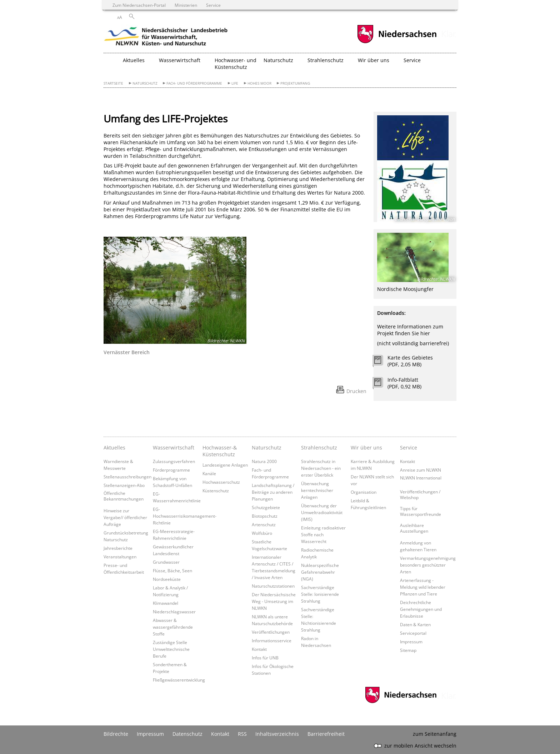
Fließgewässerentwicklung (179, 680)
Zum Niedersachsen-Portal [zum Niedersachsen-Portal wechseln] (139, 5)
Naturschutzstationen (273, 586)
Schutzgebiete (266, 507)
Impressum (411, 642)
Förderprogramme (171, 470)
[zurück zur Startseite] (166, 37)
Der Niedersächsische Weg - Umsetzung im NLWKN (274, 601)
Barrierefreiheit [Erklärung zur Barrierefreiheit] (326, 734)
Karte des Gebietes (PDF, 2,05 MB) (410, 361)
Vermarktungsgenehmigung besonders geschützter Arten (428, 565)
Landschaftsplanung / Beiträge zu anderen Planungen (273, 492)
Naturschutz (145, 83)
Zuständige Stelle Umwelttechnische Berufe (171, 649)
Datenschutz (187, 734)
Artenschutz (264, 524)
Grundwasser (166, 562)
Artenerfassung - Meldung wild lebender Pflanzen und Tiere (423, 587)
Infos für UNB (265, 658)
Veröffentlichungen (271, 632)
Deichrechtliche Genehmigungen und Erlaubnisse (421, 609)
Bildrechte (116, 734)
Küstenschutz (216, 491)
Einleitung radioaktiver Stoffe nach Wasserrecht (323, 534)
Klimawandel (166, 603)
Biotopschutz (265, 516)
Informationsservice (272, 640)
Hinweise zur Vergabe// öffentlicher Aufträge (125, 517)
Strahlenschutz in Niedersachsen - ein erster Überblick (321, 468)
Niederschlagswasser (174, 612)
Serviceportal (413, 633)
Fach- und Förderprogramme (194, 83)
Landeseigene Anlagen (225, 465)
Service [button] (412, 60)
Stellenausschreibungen (127, 477)
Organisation (364, 492)
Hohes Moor (259, 83)
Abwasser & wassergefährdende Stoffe (173, 627)
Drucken (356, 391)
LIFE (235, 83)
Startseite (113, 83)
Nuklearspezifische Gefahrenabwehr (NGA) (320, 572)
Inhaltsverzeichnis (277, 734)
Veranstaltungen (120, 557)
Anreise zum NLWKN (421, 470)
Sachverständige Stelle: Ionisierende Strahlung (320, 594)
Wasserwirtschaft (174, 448)
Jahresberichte (118, 548)
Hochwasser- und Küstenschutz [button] (236, 64)
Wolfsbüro (262, 533)
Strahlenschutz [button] (326, 60)
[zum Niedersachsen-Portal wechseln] (397, 42)
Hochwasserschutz (221, 482)
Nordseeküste (167, 579)
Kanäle (209, 473)
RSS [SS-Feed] (242, 734)
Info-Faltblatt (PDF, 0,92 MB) (404, 383)
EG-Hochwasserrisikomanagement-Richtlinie (185, 516)
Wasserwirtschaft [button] (180, 60)
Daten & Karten (415, 624)
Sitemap (408, 650)
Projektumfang (295, 83)
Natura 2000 (264, 461)
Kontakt (259, 649)
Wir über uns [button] (374, 60)
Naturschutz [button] (278, 60)
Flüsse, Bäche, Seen (172, 570)
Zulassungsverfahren (174, 461)
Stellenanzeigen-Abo (124, 485)
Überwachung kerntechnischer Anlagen (317, 490)
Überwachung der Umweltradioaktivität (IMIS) (322, 512)
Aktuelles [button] (134, 60)
